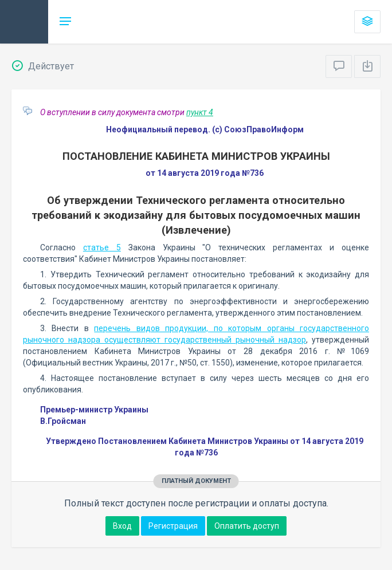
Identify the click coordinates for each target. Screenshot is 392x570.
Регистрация (173, 526)
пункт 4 (200, 112)
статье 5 (102, 247)
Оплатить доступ (247, 526)
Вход (122, 526)
